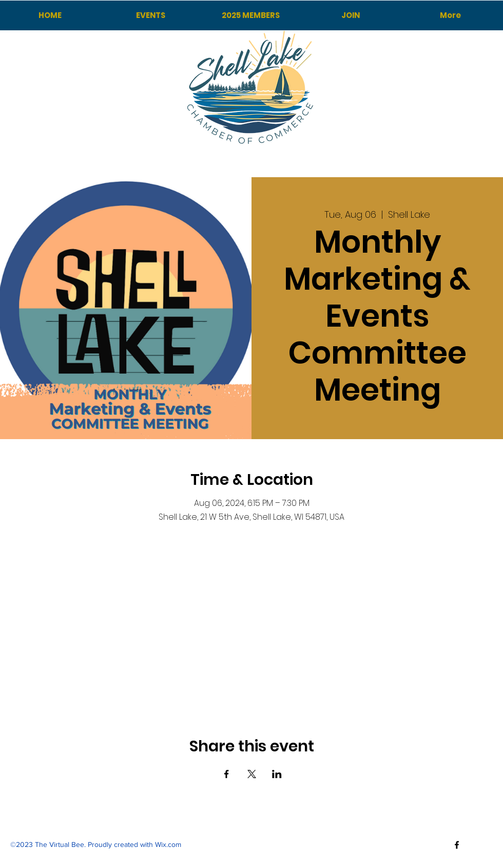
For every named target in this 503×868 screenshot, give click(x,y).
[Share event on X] (252, 774)
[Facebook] (457, 845)
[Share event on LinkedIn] (277, 774)
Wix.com (168, 844)
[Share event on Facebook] (227, 774)
